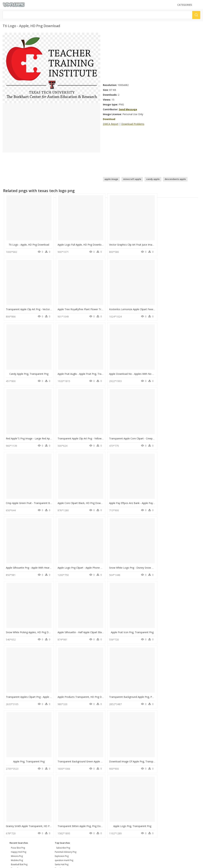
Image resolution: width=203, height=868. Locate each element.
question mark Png (64, 724)
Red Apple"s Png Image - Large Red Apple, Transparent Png (89, 371)
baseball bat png (19, 728)
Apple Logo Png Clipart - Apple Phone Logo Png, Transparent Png (43, 498)
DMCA (7, 763)
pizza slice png (18, 711)
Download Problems (133, 124)
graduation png (19, 736)
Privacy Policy (11, 766)
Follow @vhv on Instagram (17, 776)
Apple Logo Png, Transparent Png (78, 689)
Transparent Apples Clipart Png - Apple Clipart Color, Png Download (94, 562)
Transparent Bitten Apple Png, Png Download (31, 689)
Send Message (128, 109)
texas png (16, 732)
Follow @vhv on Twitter (16, 779)
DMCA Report (111, 124)
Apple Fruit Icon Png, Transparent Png (28, 562)
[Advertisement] (134, 57)
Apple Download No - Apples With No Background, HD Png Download (45, 371)
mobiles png (17, 724)
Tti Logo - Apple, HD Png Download (28, 244)
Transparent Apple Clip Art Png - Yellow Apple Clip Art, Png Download (144, 371)
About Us (9, 760)
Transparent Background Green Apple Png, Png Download (88, 626)
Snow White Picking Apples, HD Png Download (132, 498)
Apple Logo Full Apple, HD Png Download (79, 244)
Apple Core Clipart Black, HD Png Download (80, 435)
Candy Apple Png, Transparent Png (127, 307)
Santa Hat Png (62, 728)
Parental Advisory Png (66, 715)
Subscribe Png (63, 711)
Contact (8, 757)
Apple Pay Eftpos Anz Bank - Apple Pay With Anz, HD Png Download (144, 435)
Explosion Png (62, 719)
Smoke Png (60, 736)
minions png (17, 719)
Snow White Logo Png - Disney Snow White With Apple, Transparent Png (97, 498)
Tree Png (59, 732)
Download (109, 119)
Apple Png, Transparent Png (28, 626)
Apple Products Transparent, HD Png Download (132, 562)
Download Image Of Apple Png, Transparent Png (133, 626)
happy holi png (19, 715)
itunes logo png (19, 740)
